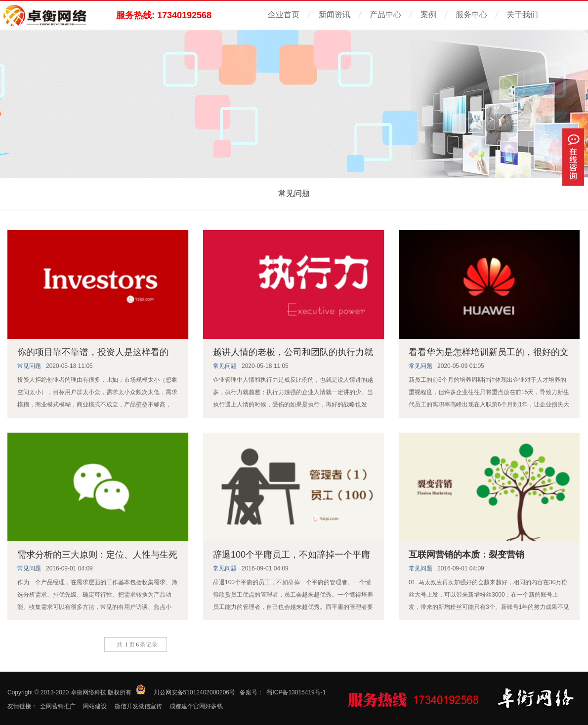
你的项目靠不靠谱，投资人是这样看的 (93, 352)
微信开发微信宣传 (138, 706)
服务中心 (471, 15)
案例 (428, 15)
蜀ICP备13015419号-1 (296, 692)
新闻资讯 (335, 15)
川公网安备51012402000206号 (194, 692)
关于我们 (522, 15)
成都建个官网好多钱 (196, 706)
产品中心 (385, 15)
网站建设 (95, 706)
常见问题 (294, 193)
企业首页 (284, 15)
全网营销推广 (58, 706)
